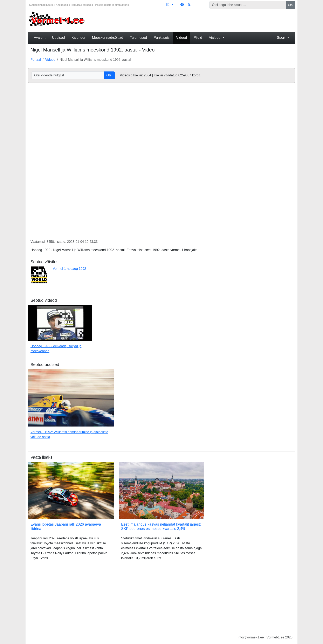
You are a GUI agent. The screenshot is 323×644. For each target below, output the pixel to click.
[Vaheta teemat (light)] (170, 5)
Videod (182, 38)
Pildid (198, 38)
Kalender (78, 38)
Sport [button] (281, 38)
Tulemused (138, 38)
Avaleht (40, 38)
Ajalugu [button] (215, 38)
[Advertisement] (195, 20)
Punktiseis (162, 38)
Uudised (58, 38)
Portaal (36, 60)
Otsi (291, 5)
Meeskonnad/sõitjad (108, 38)
